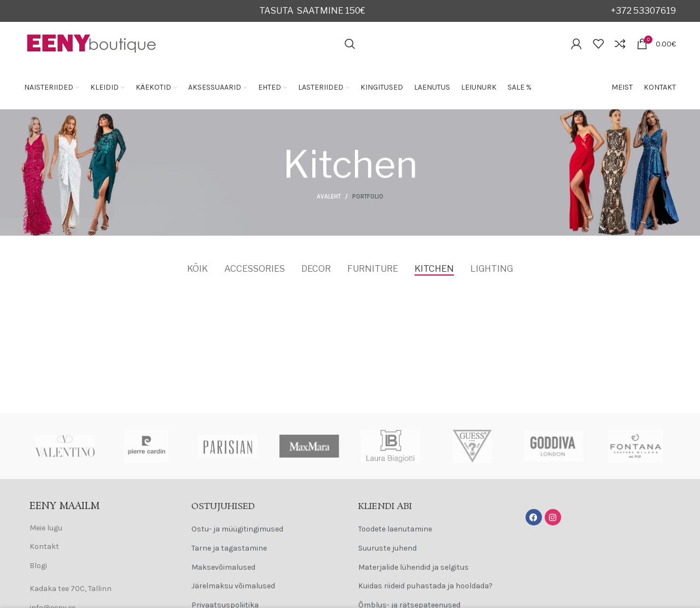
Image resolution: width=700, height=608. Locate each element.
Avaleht (329, 197)
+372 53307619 (643, 11)
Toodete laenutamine (395, 529)
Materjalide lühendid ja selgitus (413, 567)
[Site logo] (92, 43)
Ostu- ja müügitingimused (237, 529)
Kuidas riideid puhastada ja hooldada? (425, 586)
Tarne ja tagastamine (229, 548)
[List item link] (100, 528)
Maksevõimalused (223, 567)
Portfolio (368, 197)
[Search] (350, 44)
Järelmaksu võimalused (233, 586)
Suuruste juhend (387, 548)
